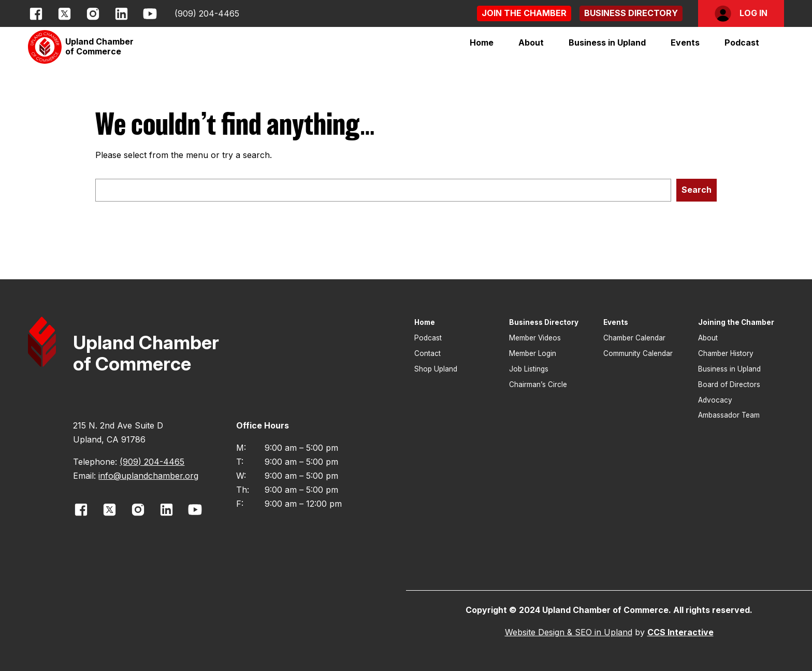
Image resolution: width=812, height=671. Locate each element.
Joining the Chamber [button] (736, 322)
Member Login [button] (533, 353)
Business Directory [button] (544, 322)
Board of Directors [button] (729, 384)
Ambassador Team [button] (729, 415)
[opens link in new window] (36, 14)
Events (685, 42)
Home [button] (482, 42)
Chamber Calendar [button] (634, 338)
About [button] (708, 338)
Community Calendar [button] (638, 353)
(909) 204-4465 (207, 13)
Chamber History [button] (726, 353)
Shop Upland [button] (436, 369)
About (531, 42)
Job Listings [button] (529, 369)
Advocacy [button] (715, 400)
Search (697, 190)
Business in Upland (607, 42)
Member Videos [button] (535, 338)
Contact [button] (427, 353)
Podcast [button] (742, 42)
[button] (524, 13)
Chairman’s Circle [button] (538, 384)
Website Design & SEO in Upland (569, 632)
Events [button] (616, 322)
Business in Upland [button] (729, 369)
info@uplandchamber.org (148, 476)
